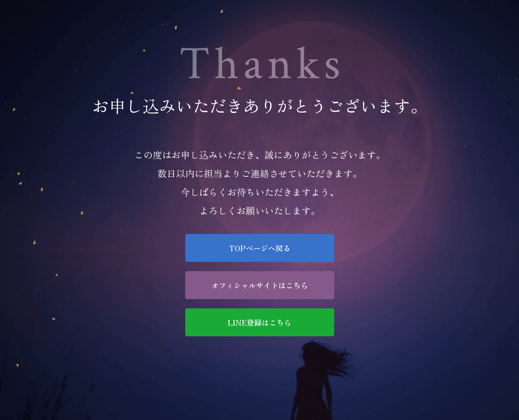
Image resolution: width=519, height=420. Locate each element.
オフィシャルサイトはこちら (260, 285)
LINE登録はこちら (259, 322)
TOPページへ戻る (260, 248)
